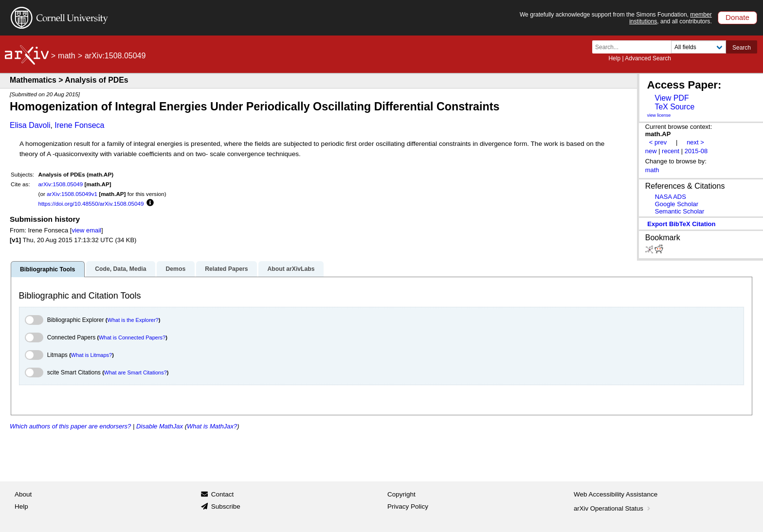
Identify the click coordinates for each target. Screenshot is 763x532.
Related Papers (226, 269)
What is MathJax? (212, 426)
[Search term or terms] (635, 47)
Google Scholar (677, 204)
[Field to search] (699, 47)
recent (671, 151)
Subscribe (226, 506)
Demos (175, 269)
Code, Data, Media (120, 269)
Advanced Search (648, 58)
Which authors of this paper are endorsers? (70, 426)
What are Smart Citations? (136, 372)
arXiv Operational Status (613, 508)
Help (614, 58)
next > (695, 142)
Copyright (401, 494)
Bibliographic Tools (47, 269)
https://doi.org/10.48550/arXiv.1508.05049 (91, 204)
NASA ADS (671, 197)
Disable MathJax (160, 426)
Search (742, 48)
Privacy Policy (408, 506)
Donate (737, 17)
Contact (223, 494)
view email (86, 230)
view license (659, 115)
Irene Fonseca (79, 125)
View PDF (672, 98)
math (67, 56)
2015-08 (696, 151)
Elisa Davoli (30, 125)
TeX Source (674, 107)
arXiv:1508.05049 (61, 184)
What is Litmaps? (91, 355)
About (23, 494)
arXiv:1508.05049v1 (72, 194)
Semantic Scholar (680, 211)
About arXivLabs (291, 269)
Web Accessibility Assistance (616, 494)
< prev (658, 142)
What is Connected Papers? (132, 337)
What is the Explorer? (133, 320)
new (651, 151)
